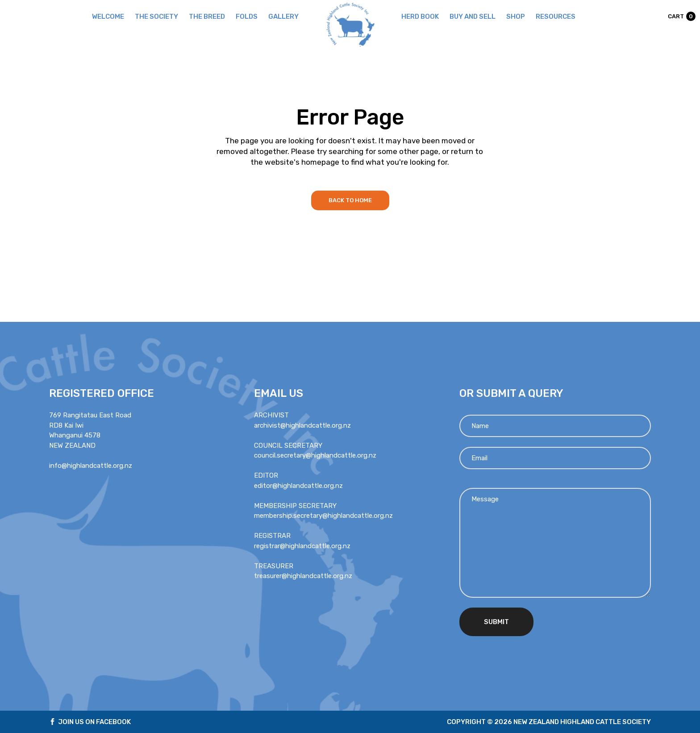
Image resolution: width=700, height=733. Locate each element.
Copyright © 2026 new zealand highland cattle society (549, 722)
